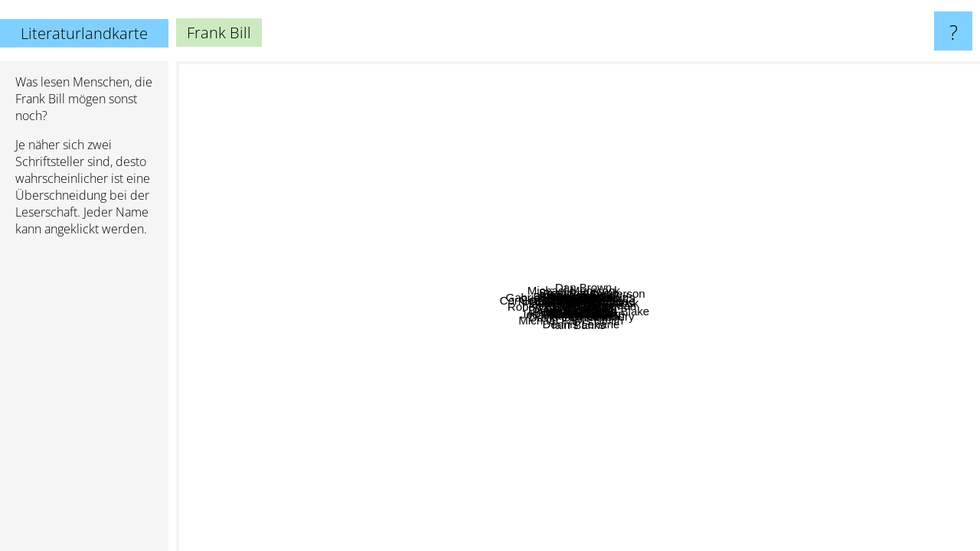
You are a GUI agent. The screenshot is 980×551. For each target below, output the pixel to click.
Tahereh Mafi (678, 72)
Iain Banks (661, 491)
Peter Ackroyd (622, 406)
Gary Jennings (340, 321)
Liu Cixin (890, 397)
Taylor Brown (689, 237)
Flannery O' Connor (574, 382)
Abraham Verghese (448, 511)
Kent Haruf (664, 512)
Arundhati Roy (481, 72)
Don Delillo (210, 260)
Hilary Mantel (611, 77)
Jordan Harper (500, 401)
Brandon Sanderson (900, 235)
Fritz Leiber (394, 408)
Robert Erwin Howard (320, 276)
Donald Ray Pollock (534, 308)
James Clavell (703, 496)
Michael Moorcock (549, 166)
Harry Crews (671, 187)
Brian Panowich (599, 284)
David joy (568, 356)
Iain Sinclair (617, 431)
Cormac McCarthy (286, 305)
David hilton (536, 432)
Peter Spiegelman (764, 248)
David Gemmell (421, 450)
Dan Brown (763, 124)
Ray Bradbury (910, 371)
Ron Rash (487, 300)
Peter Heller (321, 357)
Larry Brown (657, 300)
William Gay (528, 268)
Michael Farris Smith (562, 339)
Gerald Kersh (432, 321)
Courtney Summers (795, 221)
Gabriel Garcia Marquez (328, 131)
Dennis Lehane (558, 509)
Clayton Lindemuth (443, 188)
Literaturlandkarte (84, 33)
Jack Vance (766, 296)
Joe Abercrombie (345, 498)
